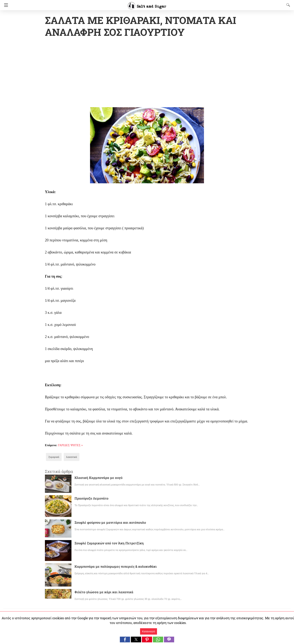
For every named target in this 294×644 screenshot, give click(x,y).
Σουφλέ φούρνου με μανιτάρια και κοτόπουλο (106, 523)
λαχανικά (69, 457)
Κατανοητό (149, 631)
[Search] (287, 5)
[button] (125, 639)
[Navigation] (5, 5)
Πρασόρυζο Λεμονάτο (90, 499)
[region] (147, 73)
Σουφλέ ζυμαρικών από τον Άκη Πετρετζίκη (105, 543)
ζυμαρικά (53, 457)
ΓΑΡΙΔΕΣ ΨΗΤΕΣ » (70, 446)
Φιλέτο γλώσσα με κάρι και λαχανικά (100, 592)
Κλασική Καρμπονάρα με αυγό (96, 478)
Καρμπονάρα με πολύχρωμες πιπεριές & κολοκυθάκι (111, 567)
